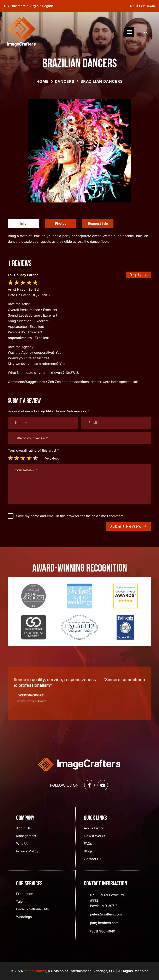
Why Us (22, 844)
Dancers (65, 81)
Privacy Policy (27, 851)
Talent (21, 902)
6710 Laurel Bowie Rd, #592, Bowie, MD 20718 (107, 900)
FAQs (88, 844)
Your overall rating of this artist (33, 450)
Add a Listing (94, 828)
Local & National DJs (32, 909)
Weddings (24, 917)
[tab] (23, 224)
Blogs (88, 851)
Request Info (98, 223)
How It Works (94, 836)
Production (25, 894)
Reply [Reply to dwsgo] (136, 275)
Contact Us (93, 859)
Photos (61, 223)
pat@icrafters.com (104, 923)
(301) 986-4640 (143, 6)
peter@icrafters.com (106, 914)
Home (43, 81)
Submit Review (126, 526)
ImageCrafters (35, 971)
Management (26, 836)
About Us (23, 828)
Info (23, 223)
